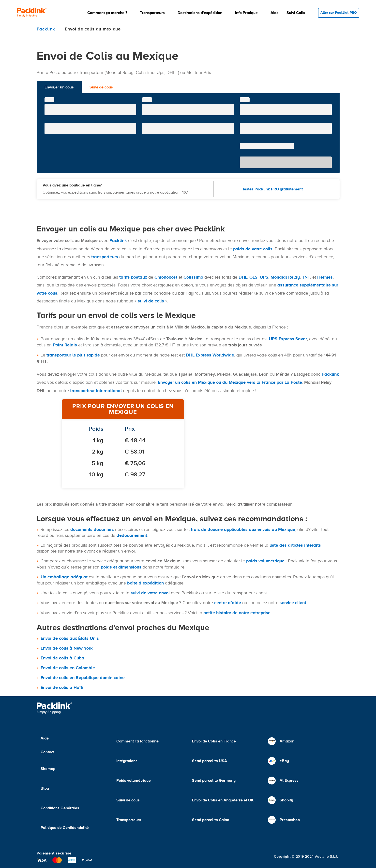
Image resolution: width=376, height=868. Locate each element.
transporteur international (96, 391)
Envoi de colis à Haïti (62, 687)
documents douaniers (92, 529)
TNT (306, 277)
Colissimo (193, 277)
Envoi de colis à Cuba (62, 658)
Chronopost (166, 277)
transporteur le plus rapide (73, 355)
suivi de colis (151, 301)
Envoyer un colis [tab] (59, 87)
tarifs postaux (133, 277)
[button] (110, 13)
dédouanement (132, 535)
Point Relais (65, 345)
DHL (243, 277)
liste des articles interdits (295, 545)
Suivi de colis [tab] (101, 87)
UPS (264, 277)
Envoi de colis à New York (67, 648)
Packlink (118, 241)
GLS (253, 277)
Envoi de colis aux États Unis (70, 638)
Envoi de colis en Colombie (68, 668)
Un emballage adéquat (64, 577)
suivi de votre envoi (150, 593)
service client (293, 603)
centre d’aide (228, 603)
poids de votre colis (253, 249)
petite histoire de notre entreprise (237, 613)
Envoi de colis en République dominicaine (83, 678)
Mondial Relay (285, 277)
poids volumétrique (265, 561)
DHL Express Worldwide (210, 355)
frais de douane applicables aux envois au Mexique (243, 529)
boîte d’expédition (145, 583)
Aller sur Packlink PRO (339, 13)
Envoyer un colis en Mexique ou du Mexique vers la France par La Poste (230, 382)
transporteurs (105, 257)
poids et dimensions (121, 567)
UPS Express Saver (288, 339)
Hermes (325, 277)
